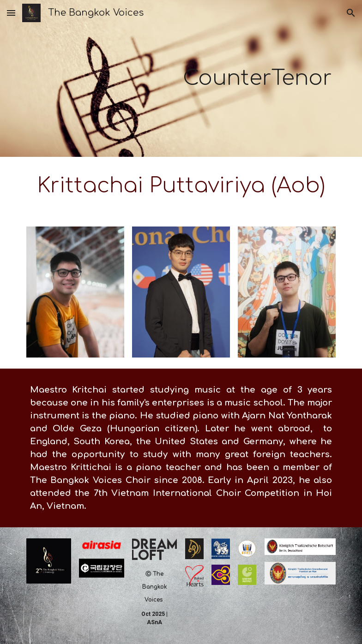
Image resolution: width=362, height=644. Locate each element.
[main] (207, 79)
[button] (11, 13)
